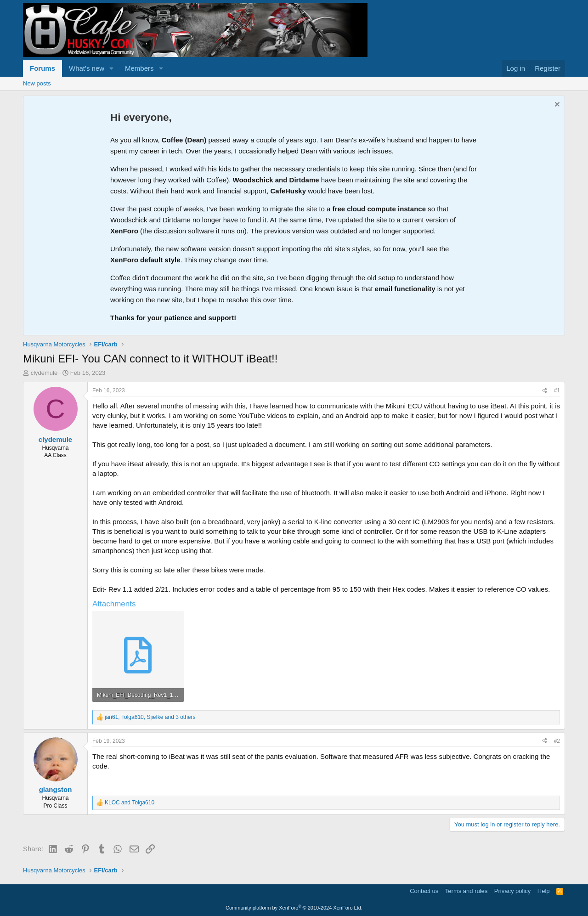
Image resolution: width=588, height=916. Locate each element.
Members (139, 68)
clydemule (44, 373)
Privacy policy (512, 891)
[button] (112, 68)
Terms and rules (466, 891)
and (130, 803)
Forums (42, 68)
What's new (87, 68)
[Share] (545, 391)
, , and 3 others (150, 717)
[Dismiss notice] (556, 105)
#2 (557, 741)
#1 (557, 390)
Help (544, 891)
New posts (37, 83)
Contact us (424, 891)
